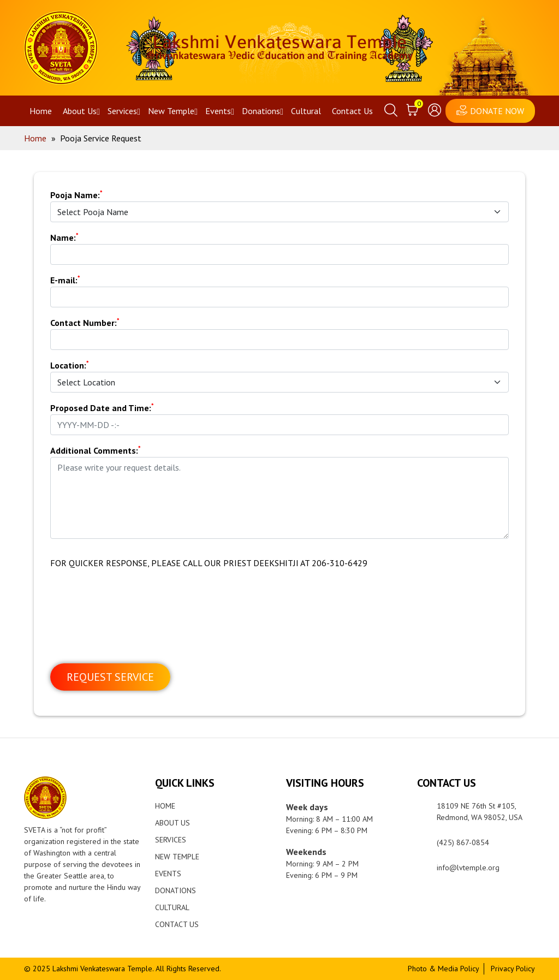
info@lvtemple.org (468, 868)
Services (122, 111)
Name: (64, 237)
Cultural (306, 111)
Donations (261, 111)
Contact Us (352, 111)
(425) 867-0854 (463, 842)
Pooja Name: (76, 194)
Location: (70, 365)
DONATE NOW (497, 111)
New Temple (171, 111)
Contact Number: (85, 322)
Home (41, 111)
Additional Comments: (96, 450)
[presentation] (133, 625)
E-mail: (65, 280)
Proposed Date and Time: (102, 407)
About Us (80, 111)
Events (218, 111)
